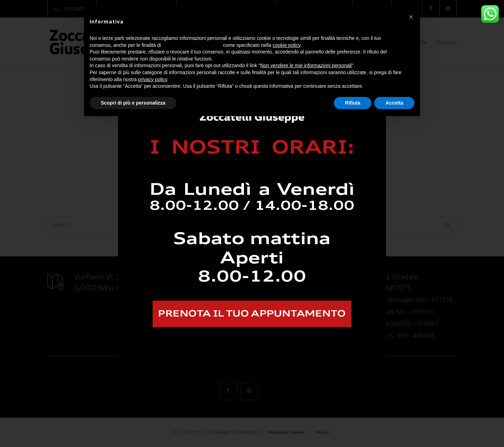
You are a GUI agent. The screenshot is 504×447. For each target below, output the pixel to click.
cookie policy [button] (286, 45)
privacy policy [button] (153, 79)
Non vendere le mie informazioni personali (306, 65)
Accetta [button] (394, 103)
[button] (411, 17)
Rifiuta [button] (353, 103)
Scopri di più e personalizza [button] (133, 103)
